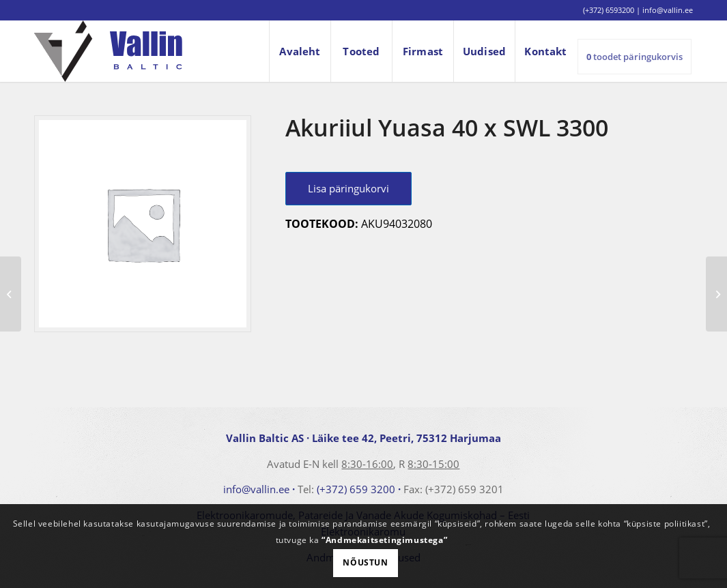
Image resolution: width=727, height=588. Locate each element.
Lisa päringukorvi (348, 188)
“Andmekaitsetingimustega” (384, 540)
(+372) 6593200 (609, 10)
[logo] (108, 51)
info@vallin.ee (256, 489)
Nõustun (365, 562)
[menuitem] (300, 51)
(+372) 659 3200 (356, 489)
